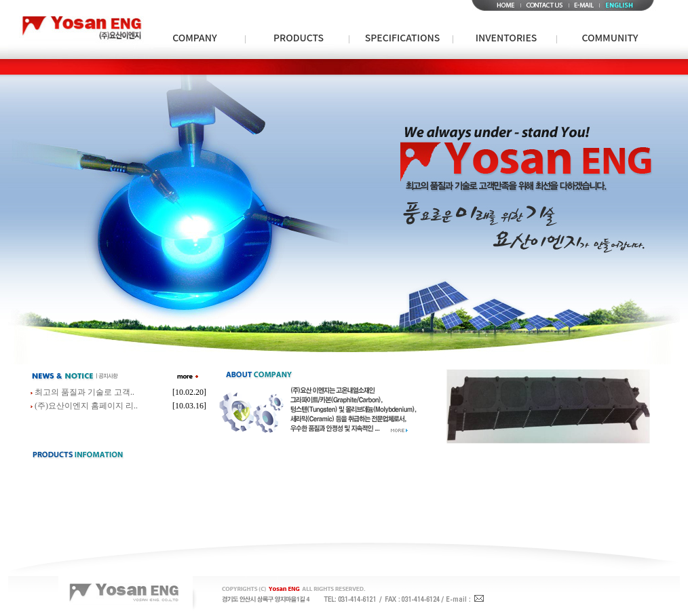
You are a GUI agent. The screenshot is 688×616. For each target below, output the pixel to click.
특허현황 (367, 66)
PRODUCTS (299, 38)
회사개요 (225, 66)
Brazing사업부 (425, 66)
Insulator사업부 (312, 66)
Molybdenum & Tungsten (510, 66)
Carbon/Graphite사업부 (96, 66)
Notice (612, 66)
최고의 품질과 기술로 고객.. (84, 392)
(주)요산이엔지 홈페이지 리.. (86, 406)
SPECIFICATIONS (402, 38)
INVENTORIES (506, 38)
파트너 (295, 66)
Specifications (403, 66)
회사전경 (404, 66)
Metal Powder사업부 (246, 66)
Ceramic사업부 (369, 66)
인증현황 (330, 66)
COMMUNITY (610, 38)
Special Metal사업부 (173, 66)
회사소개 (187, 66)
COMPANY (195, 38)
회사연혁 (262, 66)
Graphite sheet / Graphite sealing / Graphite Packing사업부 (547, 66)
